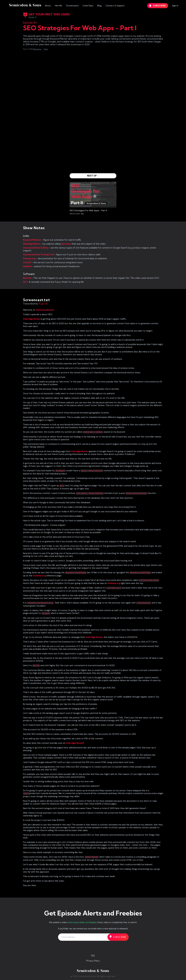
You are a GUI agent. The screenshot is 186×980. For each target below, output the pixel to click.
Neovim (27, 278)
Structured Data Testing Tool (38, 254)
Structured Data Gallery (36, 248)
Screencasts (72, 6)
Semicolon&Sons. (45, 310)
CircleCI (27, 262)
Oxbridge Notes (32, 244)
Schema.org (29, 258)
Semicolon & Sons (25, 5)
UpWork (27, 266)
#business (37, 49)
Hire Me (58, 6)
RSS (93, 956)
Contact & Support (115, 6)
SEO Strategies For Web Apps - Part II (88, 211)
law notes (66, 244)
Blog (99, 6)
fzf (25, 282)
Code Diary (88, 6)
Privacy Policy (93, 961)
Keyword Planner (32, 240)
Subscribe (158, 6)
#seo (46, 49)
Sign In (175, 6)
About (48, 6)
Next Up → (93, 176)
